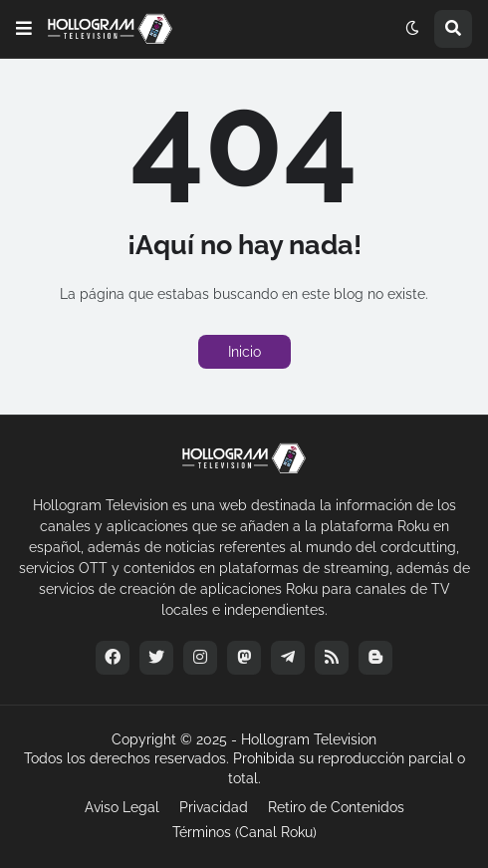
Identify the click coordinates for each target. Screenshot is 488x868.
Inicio (244, 352)
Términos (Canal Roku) (244, 832)
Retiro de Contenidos (336, 807)
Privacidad (214, 807)
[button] (24, 29)
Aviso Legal (122, 807)
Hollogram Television (309, 739)
